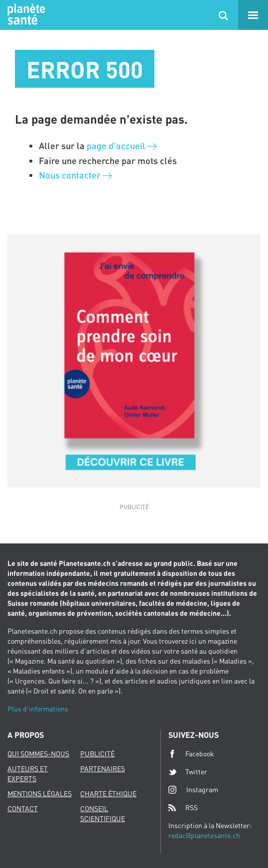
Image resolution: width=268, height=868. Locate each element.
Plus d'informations (38, 709)
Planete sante (25, 15)
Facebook (191, 754)
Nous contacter (75, 175)
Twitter (188, 772)
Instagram (193, 789)
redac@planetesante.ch (204, 835)
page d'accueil (122, 146)
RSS (183, 808)
